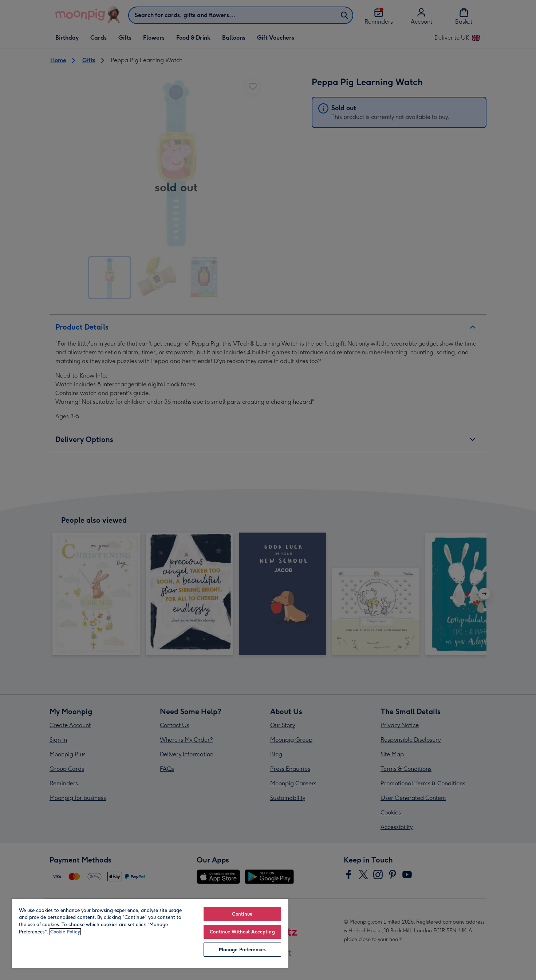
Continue (242, 914)
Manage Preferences (242, 950)
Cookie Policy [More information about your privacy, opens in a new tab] (65, 932)
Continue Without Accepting (242, 932)
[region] (150, 933)
